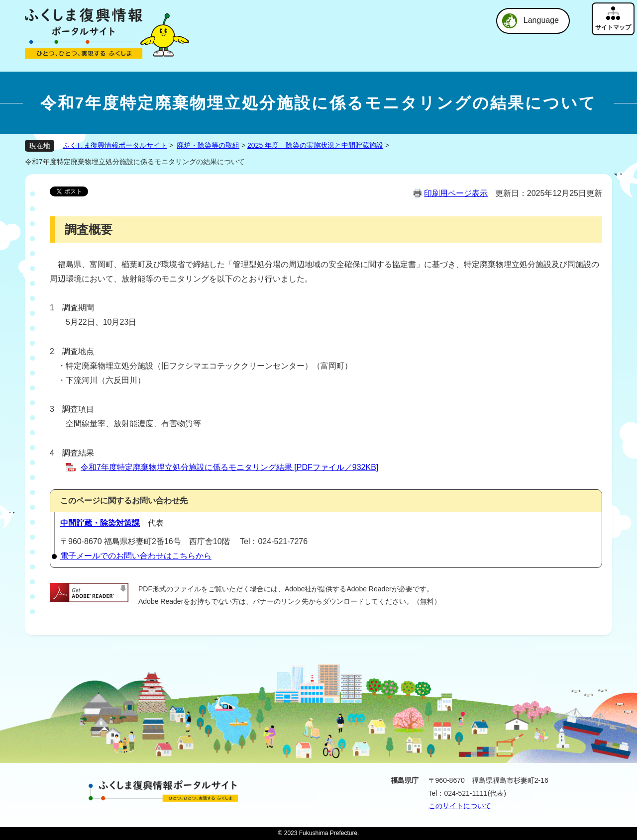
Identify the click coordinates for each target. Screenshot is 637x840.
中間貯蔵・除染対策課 (100, 523)
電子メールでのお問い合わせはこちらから (136, 556)
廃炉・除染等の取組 (208, 145)
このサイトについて (460, 806)
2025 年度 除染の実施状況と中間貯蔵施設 (315, 145)
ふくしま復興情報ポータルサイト (115, 145)
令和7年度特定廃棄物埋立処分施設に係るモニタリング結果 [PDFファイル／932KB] (229, 467)
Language (541, 20)
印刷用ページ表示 (456, 193)
